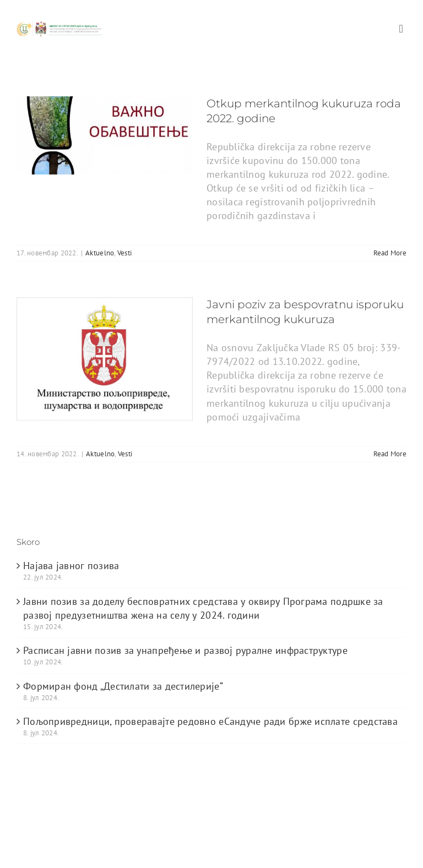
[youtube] (67, 851)
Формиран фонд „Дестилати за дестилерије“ (123, 686)
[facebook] (22, 851)
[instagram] (89, 851)
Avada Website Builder (115, 812)
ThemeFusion (191, 812)
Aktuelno (100, 253)
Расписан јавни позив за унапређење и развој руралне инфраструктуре (185, 650)
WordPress (359, 812)
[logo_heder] (59, 25)
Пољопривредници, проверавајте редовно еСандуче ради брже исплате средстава (210, 721)
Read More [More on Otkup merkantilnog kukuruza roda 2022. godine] (390, 253)
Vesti (124, 253)
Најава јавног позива (71, 566)
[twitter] (44, 851)
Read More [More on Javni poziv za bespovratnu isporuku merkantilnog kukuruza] (390, 454)
